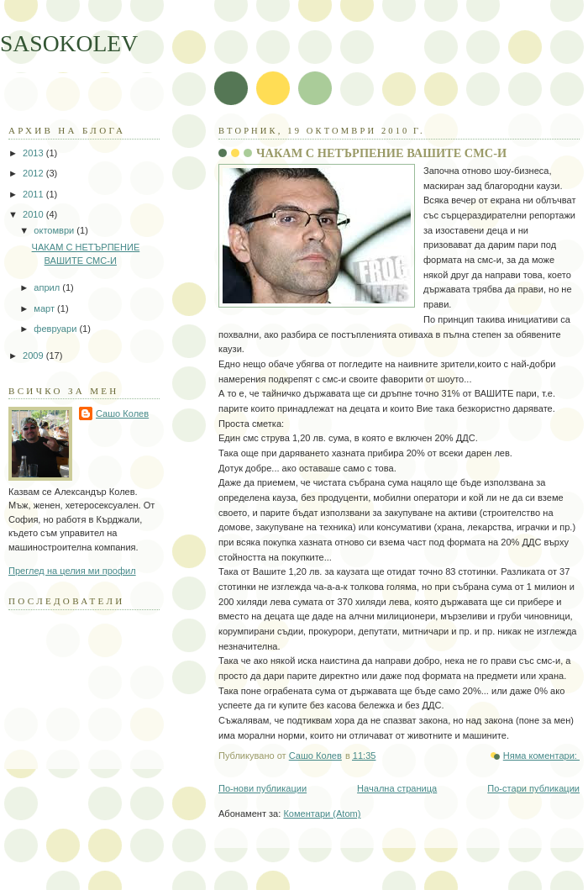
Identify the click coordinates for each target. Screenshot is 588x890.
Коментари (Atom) (322, 814)
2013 (34, 153)
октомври (55, 230)
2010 (34, 214)
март (45, 308)
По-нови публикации (262, 788)
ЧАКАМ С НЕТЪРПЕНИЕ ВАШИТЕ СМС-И (381, 153)
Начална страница (397, 788)
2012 (34, 173)
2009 (34, 355)
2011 (34, 194)
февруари (56, 329)
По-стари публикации (533, 788)
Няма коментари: (541, 756)
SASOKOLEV (69, 43)
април (48, 287)
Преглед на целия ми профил (72, 571)
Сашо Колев (122, 413)
